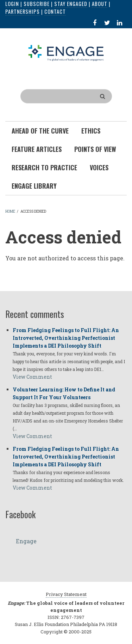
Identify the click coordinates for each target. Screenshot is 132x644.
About (100, 4)
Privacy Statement (66, 594)
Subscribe (37, 4)
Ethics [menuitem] (91, 131)
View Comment (32, 377)
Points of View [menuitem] (95, 149)
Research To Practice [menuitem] (44, 167)
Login (12, 4)
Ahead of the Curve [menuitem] (40, 131)
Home (10, 211)
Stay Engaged (71, 4)
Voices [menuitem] (99, 167)
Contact (55, 11)
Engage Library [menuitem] (34, 186)
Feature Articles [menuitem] (37, 149)
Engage (26, 541)
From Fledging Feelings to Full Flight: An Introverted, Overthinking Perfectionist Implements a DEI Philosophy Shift (66, 338)
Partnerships (23, 11)
